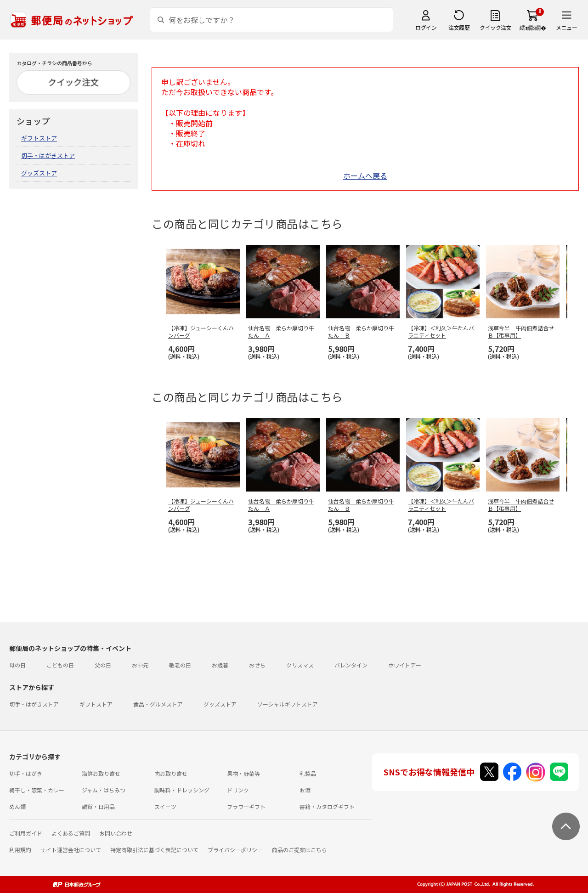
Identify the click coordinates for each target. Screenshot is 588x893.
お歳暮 (220, 665)
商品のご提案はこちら (300, 850)
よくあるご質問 (71, 833)
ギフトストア (39, 138)
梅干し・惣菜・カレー (37, 790)
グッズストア (39, 173)
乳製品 (308, 773)
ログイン (426, 27)
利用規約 (20, 850)
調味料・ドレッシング (182, 790)
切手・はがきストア (48, 155)
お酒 (305, 790)
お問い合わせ (116, 833)
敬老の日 (180, 665)
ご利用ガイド (26, 833)
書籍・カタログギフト (327, 806)
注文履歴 (459, 27)
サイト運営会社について (71, 850)
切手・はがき (26, 773)
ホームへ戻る (365, 175)
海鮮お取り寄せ (101, 773)
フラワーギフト (246, 806)
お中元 (140, 665)
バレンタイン (351, 665)
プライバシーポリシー (235, 850)
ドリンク (238, 790)
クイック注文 (495, 27)
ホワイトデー (405, 665)
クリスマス (300, 665)
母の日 (17, 665)
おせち (257, 665)
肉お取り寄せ (171, 773)
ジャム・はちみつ (104, 790)
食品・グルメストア (158, 704)
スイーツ (165, 806)
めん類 (17, 806)
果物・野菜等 (243, 773)
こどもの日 (60, 665)
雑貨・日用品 (98, 806)
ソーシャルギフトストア (288, 704)
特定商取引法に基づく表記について (154, 850)
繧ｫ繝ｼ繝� (533, 27)
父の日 (103, 665)
